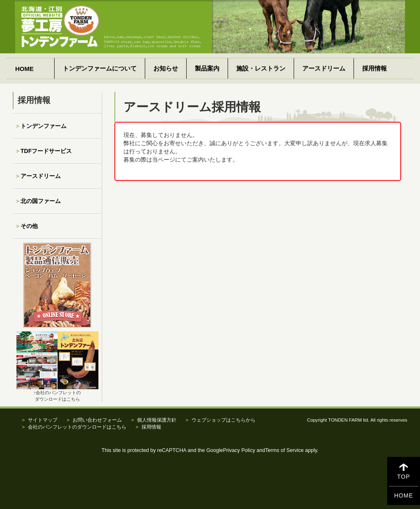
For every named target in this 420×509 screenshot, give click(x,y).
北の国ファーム (41, 201)
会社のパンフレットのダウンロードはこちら (77, 427)
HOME (24, 69)
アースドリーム (324, 68)
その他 (29, 226)
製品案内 (207, 68)
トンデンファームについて (100, 68)
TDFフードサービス (46, 151)
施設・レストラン (261, 68)
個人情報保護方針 (157, 420)
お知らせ (166, 68)
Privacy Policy (239, 450)
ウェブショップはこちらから (224, 420)
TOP (404, 472)
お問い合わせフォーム (97, 420)
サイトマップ (43, 420)
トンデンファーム (43, 126)
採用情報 (374, 68)
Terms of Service (285, 450)
